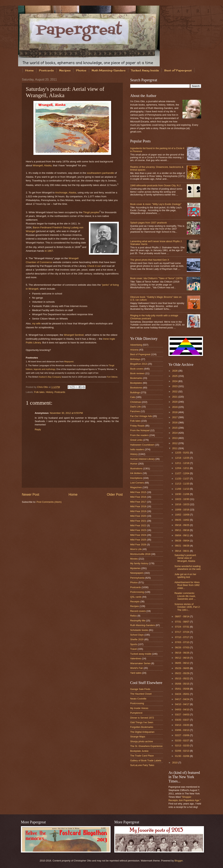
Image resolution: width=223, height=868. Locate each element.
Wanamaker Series (140, 663)
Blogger (179, 861)
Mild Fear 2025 (138, 540)
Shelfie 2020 (137, 639)
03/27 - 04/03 (182, 715)
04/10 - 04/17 (182, 704)
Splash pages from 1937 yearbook (148, 223)
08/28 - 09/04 (182, 541)
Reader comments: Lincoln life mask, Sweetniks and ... (185, 596)
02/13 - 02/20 (182, 746)
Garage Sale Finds (140, 689)
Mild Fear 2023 (138, 530)
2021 (175, 397)
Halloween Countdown (142, 445)
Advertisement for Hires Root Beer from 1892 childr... (187, 585)
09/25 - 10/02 (182, 520)
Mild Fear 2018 (138, 506)
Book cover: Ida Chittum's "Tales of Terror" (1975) (156, 278)
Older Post (115, 495)
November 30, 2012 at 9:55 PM (66, 413)
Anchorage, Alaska (66, 193)
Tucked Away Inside (145, 70)
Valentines (136, 658)
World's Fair (137, 668)
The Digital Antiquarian (142, 732)
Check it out (94, 266)
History (49, 392)
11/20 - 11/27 (182, 479)
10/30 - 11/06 (182, 494)
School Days (137, 635)
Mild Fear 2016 (138, 497)
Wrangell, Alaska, (43, 165)
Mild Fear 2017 (138, 502)
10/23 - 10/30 (182, 499)
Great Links (136, 440)
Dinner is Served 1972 (142, 718)
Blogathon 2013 (139, 364)
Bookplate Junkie (139, 751)
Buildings (135, 392)
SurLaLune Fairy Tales (142, 765)
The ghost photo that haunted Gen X (150, 260)
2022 (175, 391)
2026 (175, 371)
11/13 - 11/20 (182, 484)
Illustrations (136, 468)
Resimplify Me (138, 621)
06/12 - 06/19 (182, 658)
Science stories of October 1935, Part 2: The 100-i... (187, 607)
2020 (175, 402)
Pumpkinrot (136, 713)
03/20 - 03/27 (182, 720)
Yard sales (136, 673)
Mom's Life (136, 549)
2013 (175, 438)
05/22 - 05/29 (182, 673)
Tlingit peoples (91, 212)
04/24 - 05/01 (182, 694)
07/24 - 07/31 (182, 627)
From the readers (139, 435)
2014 (175, 433)
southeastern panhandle (100, 173)
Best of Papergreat (140, 354)
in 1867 (49, 251)
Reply (38, 429)
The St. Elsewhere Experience (146, 746)
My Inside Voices (139, 708)
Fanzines (135, 411)
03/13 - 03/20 (182, 725)
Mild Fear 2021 (138, 521)
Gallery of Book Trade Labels (146, 760)
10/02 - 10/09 (182, 515)
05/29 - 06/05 (182, 668)
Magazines (136, 487)
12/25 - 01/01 (182, 453)
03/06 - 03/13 (182, 730)
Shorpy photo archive (142, 741)
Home (29, 70)
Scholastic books (139, 630)
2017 (175, 417)
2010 (175, 763)
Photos (81, 70)
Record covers (138, 611)
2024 (175, 381)
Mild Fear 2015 (138, 492)
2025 (175, 376)
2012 (175, 443)
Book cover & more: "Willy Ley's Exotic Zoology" (156, 204)
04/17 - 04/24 (182, 699)
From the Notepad (140, 430)
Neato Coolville (138, 699)
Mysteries (135, 568)
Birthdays (135, 359)
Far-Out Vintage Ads (141, 416)
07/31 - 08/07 (182, 622)
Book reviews (137, 373)
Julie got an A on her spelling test (185, 576)
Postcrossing (137, 592)
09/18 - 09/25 (182, 525)
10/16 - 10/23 (182, 504)
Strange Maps (138, 737)
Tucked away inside (141, 654)
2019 (175, 407)
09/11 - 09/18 (182, 530)
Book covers (137, 369)
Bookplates (136, 383)
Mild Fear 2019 (138, 511)
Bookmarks (136, 378)
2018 (175, 412)
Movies (134, 559)
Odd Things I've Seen (142, 722)
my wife (36, 323)
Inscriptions (136, 478)
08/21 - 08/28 (182, 546)
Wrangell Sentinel (74, 335)
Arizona (134, 350)
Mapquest (69, 362)
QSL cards (136, 597)
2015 (175, 428)
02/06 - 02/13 (182, 751)
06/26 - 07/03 (182, 647)
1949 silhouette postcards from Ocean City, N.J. (156, 185)
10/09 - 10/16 (182, 510)
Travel (133, 649)
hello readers (137, 449)
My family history (139, 563)
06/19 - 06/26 (182, 653)
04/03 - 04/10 (182, 709)
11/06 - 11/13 (182, 489)
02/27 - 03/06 (182, 735)
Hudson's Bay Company (50, 377)
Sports (134, 644)
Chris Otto (43, 387)
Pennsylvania (137, 578)
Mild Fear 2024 (138, 535)
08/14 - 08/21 (182, 551)
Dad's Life (135, 407)
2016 (175, 423)
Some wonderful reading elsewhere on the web (188, 568)
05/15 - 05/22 (182, 678)
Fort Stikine (112, 377)
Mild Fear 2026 (138, 545)
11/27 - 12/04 (182, 473)
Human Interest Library (142, 459)
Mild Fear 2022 (138, 525)
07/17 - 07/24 (182, 632)
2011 (175, 448)
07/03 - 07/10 (182, 642)
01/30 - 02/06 (182, 756)
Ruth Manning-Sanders (109, 70)
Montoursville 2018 (140, 554)
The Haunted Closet (141, 694)
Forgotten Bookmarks (142, 727)
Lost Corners (137, 483)
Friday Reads (137, 426)
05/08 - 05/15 (182, 684)
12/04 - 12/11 (182, 468)
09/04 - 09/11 (182, 535)
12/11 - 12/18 (182, 463)
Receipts (135, 601)
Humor (134, 464)
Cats (133, 397)
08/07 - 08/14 (182, 616)
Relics (133, 616)
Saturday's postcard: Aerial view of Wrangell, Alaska (185, 558)
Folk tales (39, 392)
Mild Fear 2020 (138, 516)
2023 (175, 386)
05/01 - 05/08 (182, 689)
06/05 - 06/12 (182, 663)
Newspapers (137, 573)
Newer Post (31, 495)
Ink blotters (136, 473)
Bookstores (136, 388)
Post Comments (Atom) (49, 502)
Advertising (136, 345)
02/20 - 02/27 (182, 740)
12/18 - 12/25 (182, 458)
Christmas (136, 402)
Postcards (46, 70)
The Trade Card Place (142, 756)
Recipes (65, 70)
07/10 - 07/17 (182, 637)
